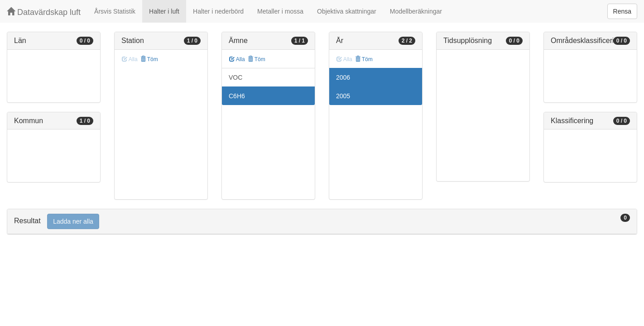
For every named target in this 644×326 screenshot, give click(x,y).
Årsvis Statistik (115, 11)
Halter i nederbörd (218, 11)
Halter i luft (164, 11)
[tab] (322, 222)
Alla (237, 59)
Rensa (622, 11)
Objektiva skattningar (347, 11)
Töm (149, 59)
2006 (343, 77)
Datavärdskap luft (44, 12)
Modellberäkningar (416, 11)
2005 (343, 96)
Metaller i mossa (280, 11)
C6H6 (237, 96)
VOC (235, 77)
